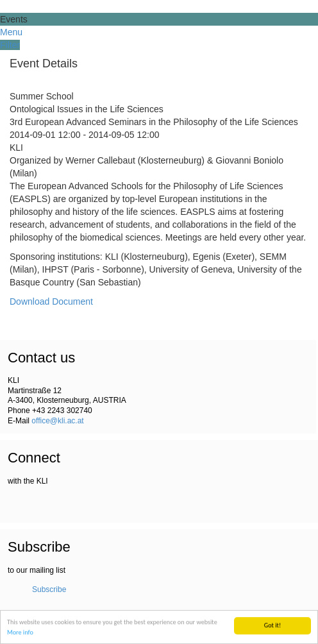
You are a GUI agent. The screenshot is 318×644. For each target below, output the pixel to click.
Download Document (51, 301)
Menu (11, 32)
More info (20, 633)
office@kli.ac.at (57, 421)
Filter (10, 45)
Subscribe (49, 589)
